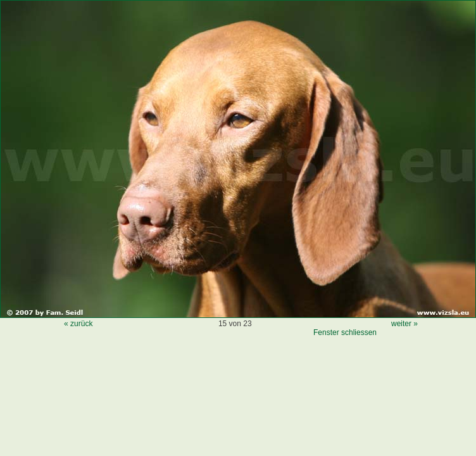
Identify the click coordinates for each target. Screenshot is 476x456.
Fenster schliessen (345, 332)
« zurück (78, 324)
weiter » (404, 324)
